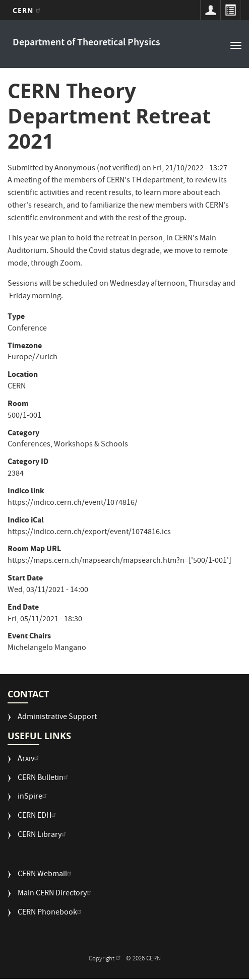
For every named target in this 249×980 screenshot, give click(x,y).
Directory (230, 10)
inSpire (34, 797)
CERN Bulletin (44, 779)
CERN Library (43, 836)
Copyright (106, 959)
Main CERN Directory (56, 894)
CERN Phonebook (51, 913)
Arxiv (29, 760)
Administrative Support (57, 718)
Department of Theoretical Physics (86, 43)
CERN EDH (38, 816)
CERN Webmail (46, 875)
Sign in (210, 10)
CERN (28, 10)
